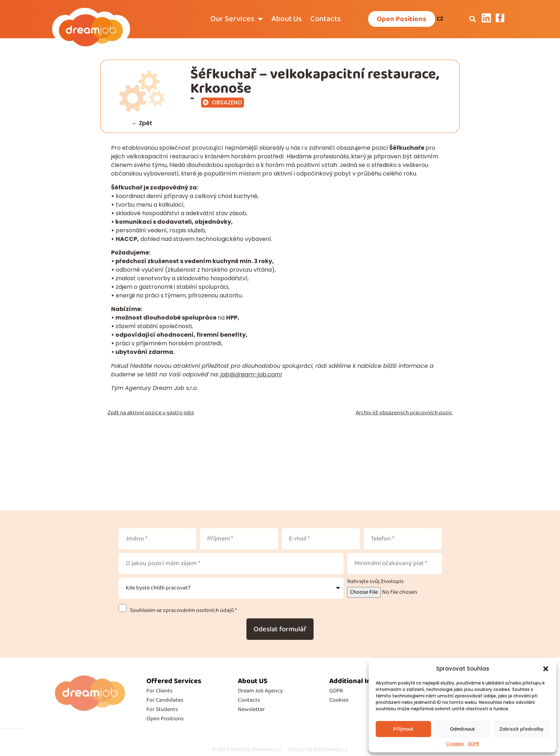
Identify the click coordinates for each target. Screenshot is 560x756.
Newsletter (251, 709)
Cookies (455, 744)
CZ (440, 19)
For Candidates (165, 700)
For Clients (159, 691)
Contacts (326, 19)
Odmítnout (462, 729)
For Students (162, 709)
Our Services (237, 19)
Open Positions (165, 719)
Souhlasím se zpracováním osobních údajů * (182, 610)
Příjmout (403, 729)
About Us (287, 19)
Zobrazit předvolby (521, 729)
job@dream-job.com (250, 374)
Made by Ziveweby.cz (247, 749)
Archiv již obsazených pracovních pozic (404, 413)
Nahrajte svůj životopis (375, 582)
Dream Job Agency (260, 691)
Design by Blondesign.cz (318, 749)
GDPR (473, 744)
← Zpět (142, 123)
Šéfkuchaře (407, 148)
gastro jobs (180, 413)
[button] (546, 669)
